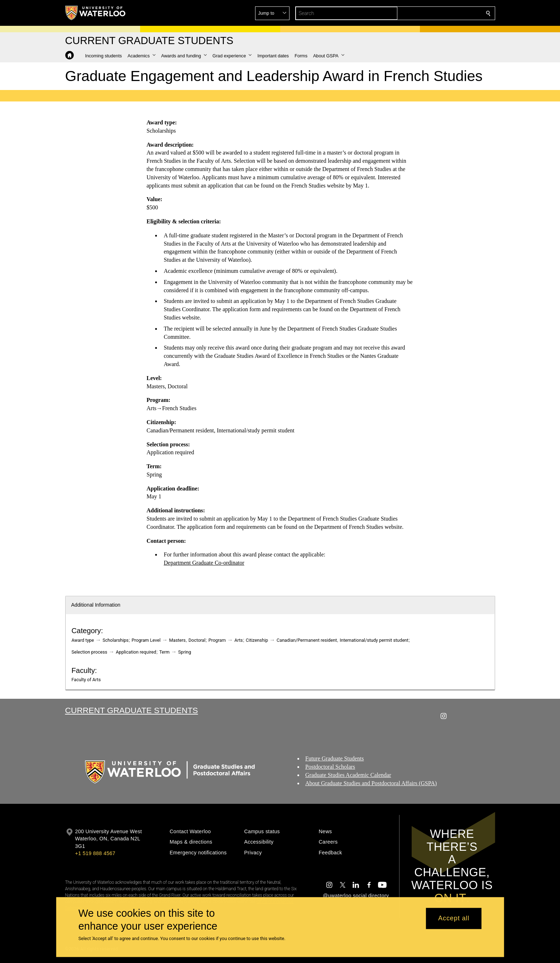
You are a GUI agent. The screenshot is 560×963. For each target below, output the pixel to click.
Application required (136, 652)
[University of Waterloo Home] (96, 13)
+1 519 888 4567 (95, 853)
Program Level (146, 640)
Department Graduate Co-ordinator (204, 563)
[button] (436, 13)
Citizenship (257, 640)
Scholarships (116, 640)
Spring (185, 652)
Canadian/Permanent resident (307, 640)
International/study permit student (374, 640)
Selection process (90, 652)
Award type (83, 640)
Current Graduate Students (132, 710)
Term (164, 652)
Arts (238, 640)
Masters (177, 640)
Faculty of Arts (86, 680)
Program (217, 640)
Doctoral (197, 640)
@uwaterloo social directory (356, 896)
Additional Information (96, 605)
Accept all (454, 919)
